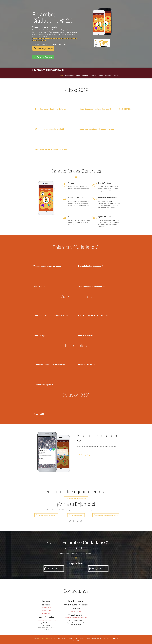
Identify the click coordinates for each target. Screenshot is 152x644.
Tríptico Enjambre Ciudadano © (46, 514)
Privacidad (108, 75)
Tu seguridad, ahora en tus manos (47, 265)
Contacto (101, 75)
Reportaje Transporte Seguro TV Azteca (51, 149)
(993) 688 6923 (46, 607)
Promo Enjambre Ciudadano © (91, 265)
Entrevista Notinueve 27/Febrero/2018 (49, 364)
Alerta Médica (39, 285)
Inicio (62, 75)
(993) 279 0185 (46, 610)
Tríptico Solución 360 (76, 514)
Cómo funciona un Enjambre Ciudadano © (51, 315)
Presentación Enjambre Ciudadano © (106, 514)
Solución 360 (39, 413)
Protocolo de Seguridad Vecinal (76, 497)
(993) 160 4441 (46, 613)
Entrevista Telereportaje (43, 384)
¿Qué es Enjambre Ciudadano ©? (92, 285)
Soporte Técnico (43, 57)
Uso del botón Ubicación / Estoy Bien (93, 315)
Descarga (93, 75)
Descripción (85, 75)
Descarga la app (43, 48)
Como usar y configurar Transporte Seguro (97, 128)
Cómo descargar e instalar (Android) (50, 128)
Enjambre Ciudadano (44, 638)
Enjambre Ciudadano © (48, 69)
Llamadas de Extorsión (88, 335)
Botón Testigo (39, 335)
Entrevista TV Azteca (87, 364)
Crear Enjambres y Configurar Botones (50, 108)
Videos (78, 75)
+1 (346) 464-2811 (76, 610)
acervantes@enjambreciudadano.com (76, 617)
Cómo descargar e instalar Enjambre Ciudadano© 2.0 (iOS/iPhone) (107, 108)
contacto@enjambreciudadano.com (46, 619)
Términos (116, 75)
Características (69, 75)
